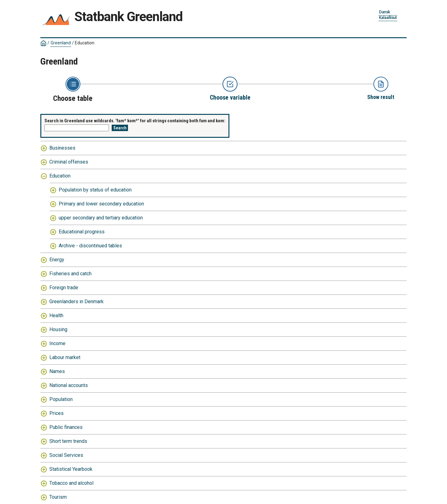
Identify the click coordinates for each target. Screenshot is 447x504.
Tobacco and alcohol (71, 483)
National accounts (69, 385)
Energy (57, 260)
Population (61, 399)
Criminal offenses (69, 162)
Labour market (65, 357)
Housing (58, 329)
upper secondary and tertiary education (101, 218)
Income (57, 343)
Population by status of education (95, 190)
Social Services (66, 455)
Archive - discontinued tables (90, 246)
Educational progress (82, 232)
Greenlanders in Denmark (77, 301)
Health (56, 315)
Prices (56, 413)
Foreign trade (64, 288)
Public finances (66, 427)
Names (57, 371)
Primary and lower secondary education (101, 204)
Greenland (61, 43)
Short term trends (68, 441)
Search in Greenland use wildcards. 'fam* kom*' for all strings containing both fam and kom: (135, 121)
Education (85, 43)
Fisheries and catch (70, 274)
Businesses (62, 148)
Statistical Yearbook (71, 469)
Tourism (58, 497)
